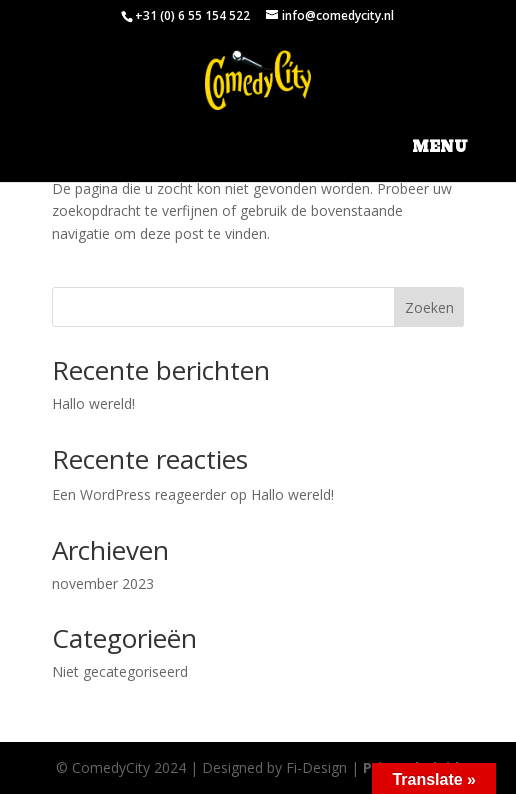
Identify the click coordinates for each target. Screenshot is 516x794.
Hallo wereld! (93, 403)
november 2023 (103, 583)
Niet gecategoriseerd (120, 671)
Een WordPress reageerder (139, 494)
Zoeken (429, 307)
